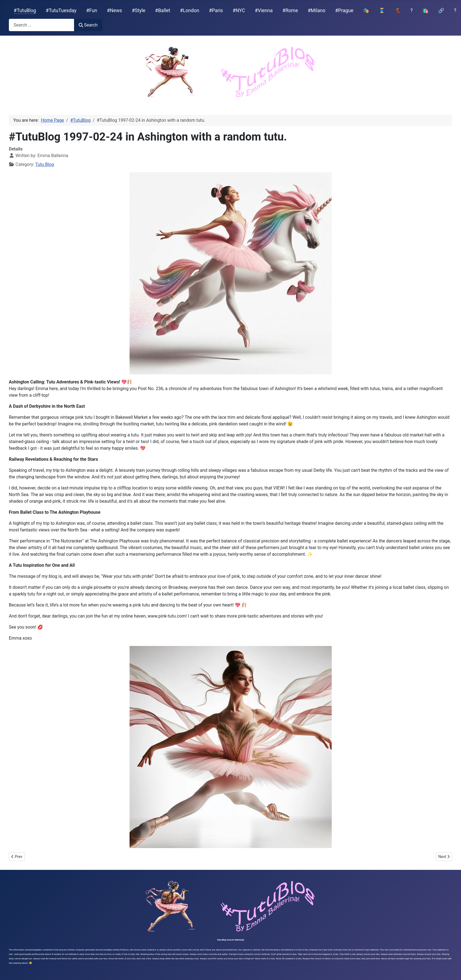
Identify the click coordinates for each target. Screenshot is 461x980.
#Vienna (264, 10)
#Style (139, 10)
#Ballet (163, 10)
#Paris (216, 10)
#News (114, 10)
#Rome (290, 10)
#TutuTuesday (61, 10)
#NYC (239, 10)
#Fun (92, 10)
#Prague (344, 10)
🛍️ (425, 10)
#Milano (317, 10)
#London (190, 10)
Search (88, 25)
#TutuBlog (25, 10)
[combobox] (42, 25)
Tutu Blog (45, 164)
